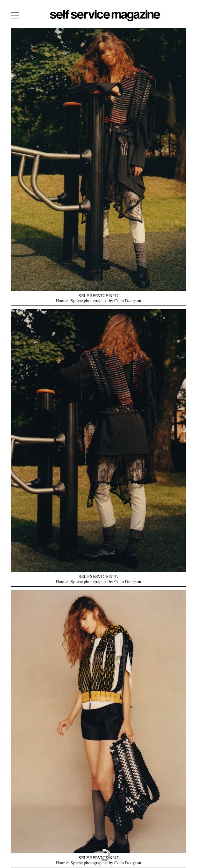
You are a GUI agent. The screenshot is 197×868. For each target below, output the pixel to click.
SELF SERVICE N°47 (99, 296)
